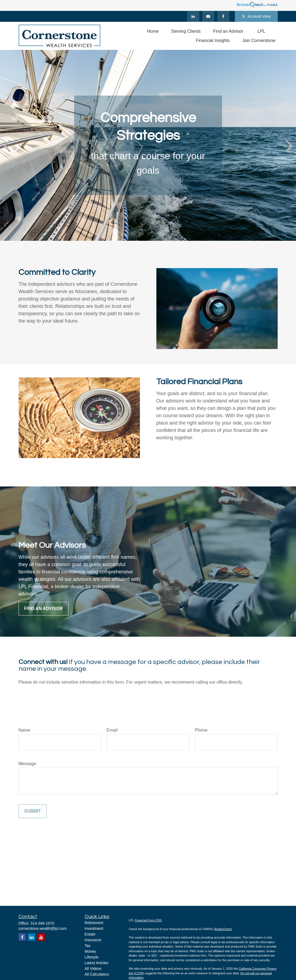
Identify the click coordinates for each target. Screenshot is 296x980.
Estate (90, 934)
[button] (153, 31)
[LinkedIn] (193, 16)
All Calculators (97, 974)
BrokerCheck (223, 929)
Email (112, 730)
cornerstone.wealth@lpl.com (43, 928)
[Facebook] (223, 16)
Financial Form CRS (148, 920)
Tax (88, 946)
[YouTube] (208, 16)
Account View (256, 16)
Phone (201, 730)
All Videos (93, 969)
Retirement (94, 923)
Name (24, 730)
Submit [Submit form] (33, 811)
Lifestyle (92, 957)
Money (90, 951)
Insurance (93, 940)
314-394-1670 (42, 923)
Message (27, 764)
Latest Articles (96, 963)
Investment (94, 928)
